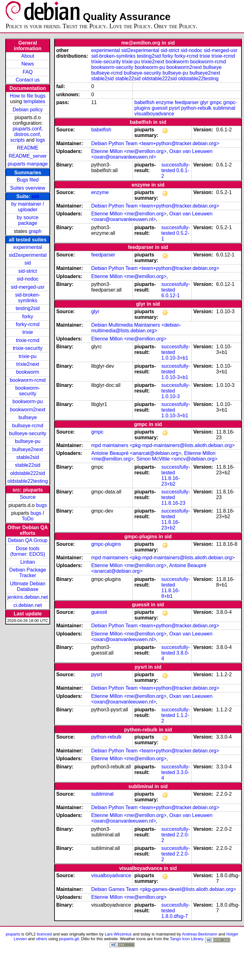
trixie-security (28, 348)
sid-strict (28, 271)
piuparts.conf (27, 129)
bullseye (28, 417)
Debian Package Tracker (28, 573)
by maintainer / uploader (28, 207)
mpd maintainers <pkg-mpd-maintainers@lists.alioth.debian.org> (163, 445)
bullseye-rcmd (28, 426)
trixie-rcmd (28, 340)
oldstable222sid (28, 473)
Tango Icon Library (186, 939)
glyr (204, 102)
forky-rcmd (28, 324)
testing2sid (28, 308)
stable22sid (28, 465)
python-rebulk (196, 108)
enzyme (164, 102)
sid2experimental (28, 255)
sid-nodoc (28, 279)
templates (34, 101)
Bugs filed (28, 180)
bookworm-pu (28, 401)
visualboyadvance (154, 114)
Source (28, 497)
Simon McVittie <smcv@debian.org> (177, 459)
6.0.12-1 (171, 295)
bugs (42, 505)
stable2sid (28, 457)
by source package (28, 220)
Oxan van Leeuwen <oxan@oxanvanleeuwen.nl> (152, 154)
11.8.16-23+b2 (171, 481)
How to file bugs (28, 96)
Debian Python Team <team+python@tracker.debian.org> (155, 143)
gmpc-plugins (106, 544)
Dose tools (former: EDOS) (28, 551)
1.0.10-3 (171, 396)
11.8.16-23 (173, 503)
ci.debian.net (28, 605)
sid (35, 196)
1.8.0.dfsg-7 (175, 916)
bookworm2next (28, 410)
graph (35, 231)
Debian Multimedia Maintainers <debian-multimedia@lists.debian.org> (136, 328)
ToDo (28, 519)
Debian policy (28, 110)
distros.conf (27, 134)
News (28, 64)
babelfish (144, 102)
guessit (160, 108)
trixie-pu (28, 356)
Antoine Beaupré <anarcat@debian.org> (136, 453)
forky (28, 316)
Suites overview (28, 188)
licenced (44, 934)
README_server (28, 156)
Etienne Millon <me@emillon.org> (129, 151)
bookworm (28, 372)
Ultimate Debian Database (28, 586)
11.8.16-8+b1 (171, 593)
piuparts (13, 934)
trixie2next (28, 364)
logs (41, 140)
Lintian (28, 562)
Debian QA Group (28, 540)
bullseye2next (28, 449)
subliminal (224, 108)
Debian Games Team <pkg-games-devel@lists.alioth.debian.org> (164, 889)
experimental (28, 247)
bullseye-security (28, 433)
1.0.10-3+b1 (175, 358)
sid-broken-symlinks (28, 298)
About (28, 56)
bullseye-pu (28, 441)
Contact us (28, 80)
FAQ (28, 72)
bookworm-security (28, 391)
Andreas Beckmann (200, 934)
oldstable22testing (28, 481)
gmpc (216, 102)
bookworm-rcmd (28, 380)
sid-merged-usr (28, 287)
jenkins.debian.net (28, 597)
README (28, 148)
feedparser (187, 102)
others (41, 939)
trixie (28, 332)
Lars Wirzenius (118, 934)
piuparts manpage (28, 164)
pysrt (174, 108)
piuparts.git (69, 939)
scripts (18, 140)
